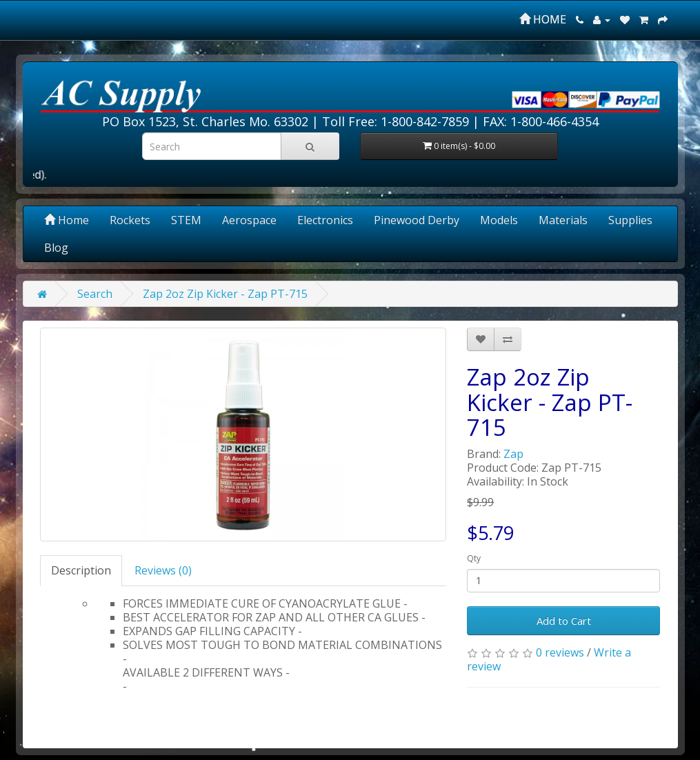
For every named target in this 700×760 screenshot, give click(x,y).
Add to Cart (564, 621)
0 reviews (560, 652)
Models (499, 220)
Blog (56, 248)
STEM (186, 220)
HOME (543, 19)
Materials (563, 220)
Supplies (630, 220)
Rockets (130, 220)
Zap (513, 454)
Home (67, 220)
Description (81, 570)
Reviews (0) (163, 570)
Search (95, 294)
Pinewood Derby (417, 220)
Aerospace (249, 220)
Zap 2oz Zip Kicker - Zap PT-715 (225, 294)
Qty (474, 558)
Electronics (325, 220)
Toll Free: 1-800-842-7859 (396, 121)
